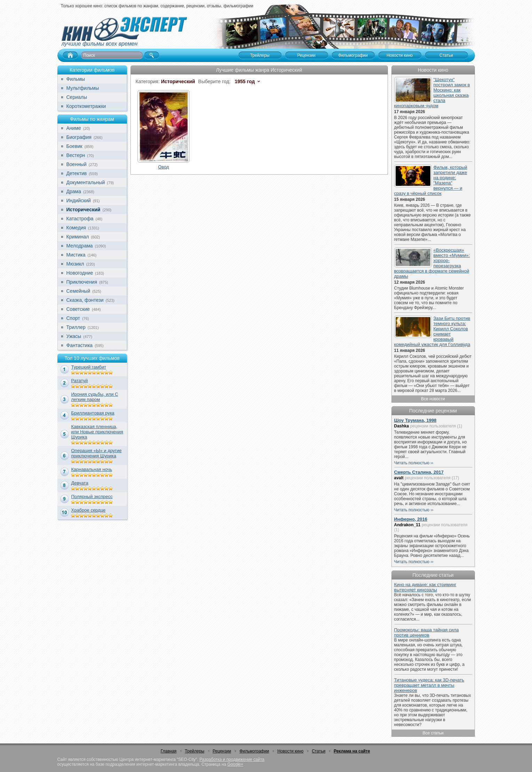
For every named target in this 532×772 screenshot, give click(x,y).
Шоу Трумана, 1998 (415, 420)
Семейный (78, 291)
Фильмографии (254, 751)
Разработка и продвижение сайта (232, 759)
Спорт (73, 318)
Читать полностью (412, 463)
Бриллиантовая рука (93, 413)
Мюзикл (75, 264)
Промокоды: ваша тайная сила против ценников (427, 632)
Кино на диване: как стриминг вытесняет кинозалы (425, 587)
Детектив (77, 173)
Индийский (79, 200)
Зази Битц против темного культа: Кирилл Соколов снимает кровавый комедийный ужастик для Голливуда (432, 331)
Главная (169, 751)
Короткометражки (86, 106)
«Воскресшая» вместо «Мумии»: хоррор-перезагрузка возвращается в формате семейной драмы (432, 263)
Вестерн (76, 155)
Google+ (235, 764)
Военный (77, 164)
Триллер (76, 327)
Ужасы (74, 336)
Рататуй (80, 381)
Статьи (319, 751)
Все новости (433, 399)
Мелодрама (80, 246)
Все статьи (433, 733)
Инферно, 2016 (411, 519)
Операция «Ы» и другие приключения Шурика (97, 453)
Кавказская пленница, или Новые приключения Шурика (97, 432)
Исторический (84, 210)
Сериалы (77, 97)
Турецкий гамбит (89, 367)
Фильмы (76, 79)
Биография (79, 137)
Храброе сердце (89, 510)
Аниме (74, 128)
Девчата (80, 483)
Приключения (82, 282)
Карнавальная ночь (92, 469)
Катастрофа (80, 219)
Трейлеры (194, 751)
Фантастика (80, 345)
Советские (78, 309)
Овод (163, 167)
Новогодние (80, 273)
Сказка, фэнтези (85, 300)
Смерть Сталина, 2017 (419, 472)
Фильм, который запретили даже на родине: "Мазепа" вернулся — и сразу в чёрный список (431, 180)
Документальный (86, 182)
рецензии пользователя (433, 426)
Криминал (78, 237)
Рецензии (222, 751)
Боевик (74, 146)
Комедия (76, 228)
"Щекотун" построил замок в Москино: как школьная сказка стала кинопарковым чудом (432, 93)
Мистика (76, 255)
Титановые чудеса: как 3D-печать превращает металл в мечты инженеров (429, 685)
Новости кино (290, 751)
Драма (74, 191)
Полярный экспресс (92, 497)
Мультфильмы (83, 88)
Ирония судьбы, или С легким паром (95, 397)
